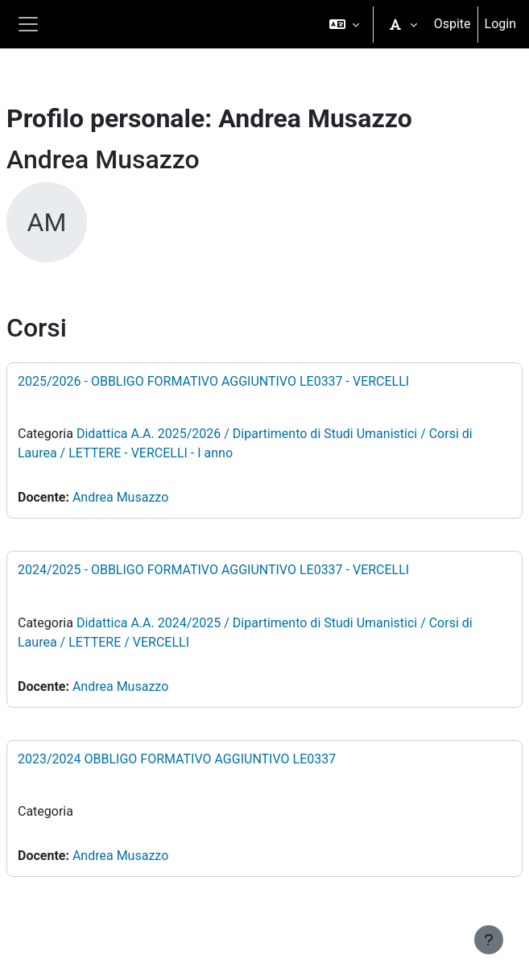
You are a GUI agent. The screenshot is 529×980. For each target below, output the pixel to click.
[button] (344, 24)
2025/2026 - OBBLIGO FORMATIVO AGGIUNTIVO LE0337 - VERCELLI (213, 381)
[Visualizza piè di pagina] (489, 940)
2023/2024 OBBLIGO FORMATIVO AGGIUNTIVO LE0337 (177, 759)
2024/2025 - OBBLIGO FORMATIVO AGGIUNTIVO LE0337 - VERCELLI (213, 570)
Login (500, 24)
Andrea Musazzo (120, 497)
